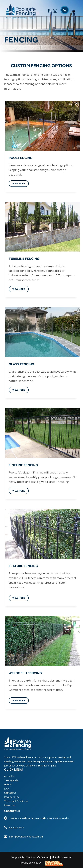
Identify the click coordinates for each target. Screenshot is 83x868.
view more (19, 183)
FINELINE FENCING (23, 465)
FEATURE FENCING (23, 566)
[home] (20, 11)
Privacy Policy (12, 797)
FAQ (7, 789)
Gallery (8, 784)
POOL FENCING (21, 158)
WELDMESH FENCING (25, 673)
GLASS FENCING (21, 364)
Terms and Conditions (16, 801)
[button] (74, 11)
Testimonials (11, 780)
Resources (10, 805)
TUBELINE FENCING (24, 259)
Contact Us (10, 793)
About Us (9, 776)
